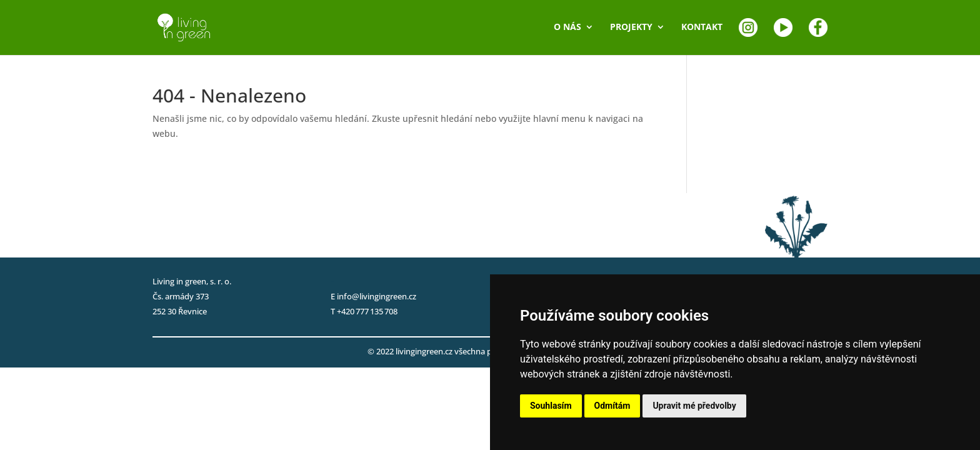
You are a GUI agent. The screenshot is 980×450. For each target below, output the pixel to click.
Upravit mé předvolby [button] (694, 406)
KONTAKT (702, 27)
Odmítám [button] (612, 406)
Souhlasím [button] (551, 406)
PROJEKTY (631, 27)
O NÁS (567, 27)
